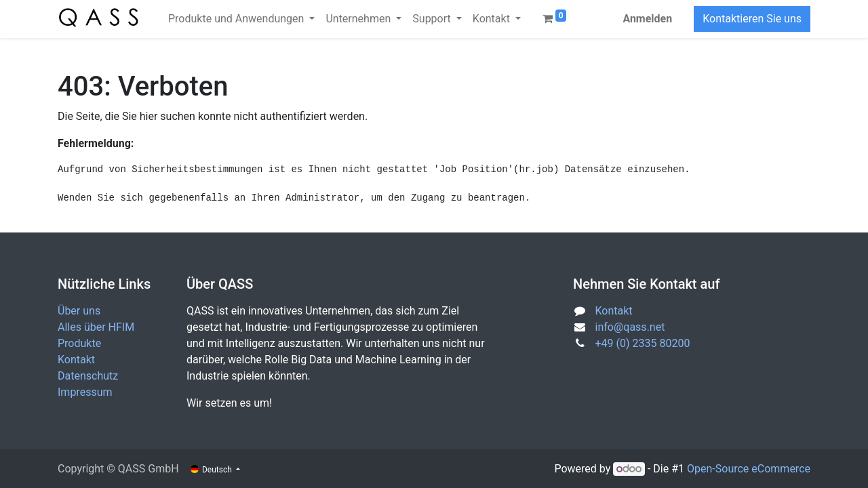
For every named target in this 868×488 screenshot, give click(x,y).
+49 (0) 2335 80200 (643, 343)
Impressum (85, 392)
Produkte (79, 343)
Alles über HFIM (96, 327)
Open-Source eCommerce (749, 469)
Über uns (79, 311)
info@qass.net (630, 327)
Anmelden (647, 19)
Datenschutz (88, 376)
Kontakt (76, 360)
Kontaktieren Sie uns (752, 19)
